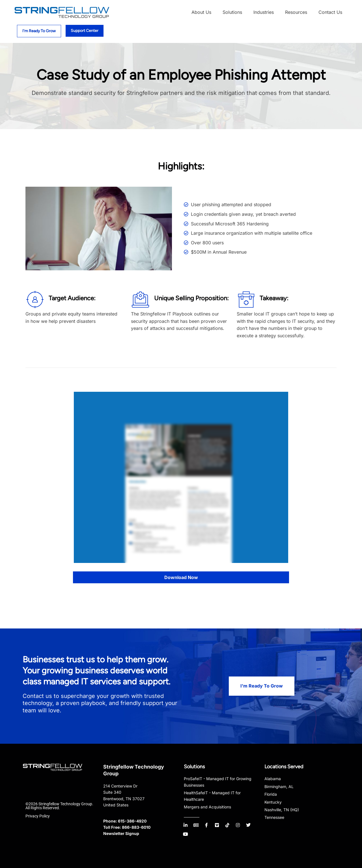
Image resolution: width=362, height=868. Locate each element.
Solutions (232, 12)
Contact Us (330, 12)
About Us (201, 12)
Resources (296, 12)
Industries (264, 12)
